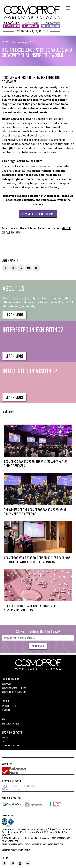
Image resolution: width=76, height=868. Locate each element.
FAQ (3, 742)
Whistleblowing (9, 844)
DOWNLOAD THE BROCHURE (38, 214)
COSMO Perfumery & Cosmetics (14, 688)
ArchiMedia (25, 850)
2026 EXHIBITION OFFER (10, 724)
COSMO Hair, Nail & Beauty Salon (14, 692)
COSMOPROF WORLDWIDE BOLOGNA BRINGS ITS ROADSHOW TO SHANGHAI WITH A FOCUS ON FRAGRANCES (37, 560)
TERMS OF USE (15, 841)
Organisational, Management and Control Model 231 (40, 844)
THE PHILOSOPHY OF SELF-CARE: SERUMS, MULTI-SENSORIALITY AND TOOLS (31, 608)
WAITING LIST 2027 (9, 706)
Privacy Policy (58, 838)
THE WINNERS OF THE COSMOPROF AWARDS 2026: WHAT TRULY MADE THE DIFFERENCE (35, 512)
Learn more (14, 315)
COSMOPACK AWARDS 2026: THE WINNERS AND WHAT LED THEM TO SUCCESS (36, 464)
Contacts (6, 738)
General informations (10, 746)
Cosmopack (6, 684)
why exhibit (6, 710)
